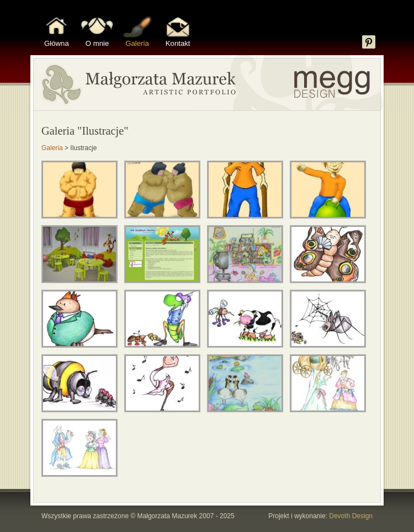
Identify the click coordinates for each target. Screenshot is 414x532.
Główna (57, 43)
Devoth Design (351, 516)
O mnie (97, 43)
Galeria (137, 43)
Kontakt (178, 43)
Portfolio (207, 83)
